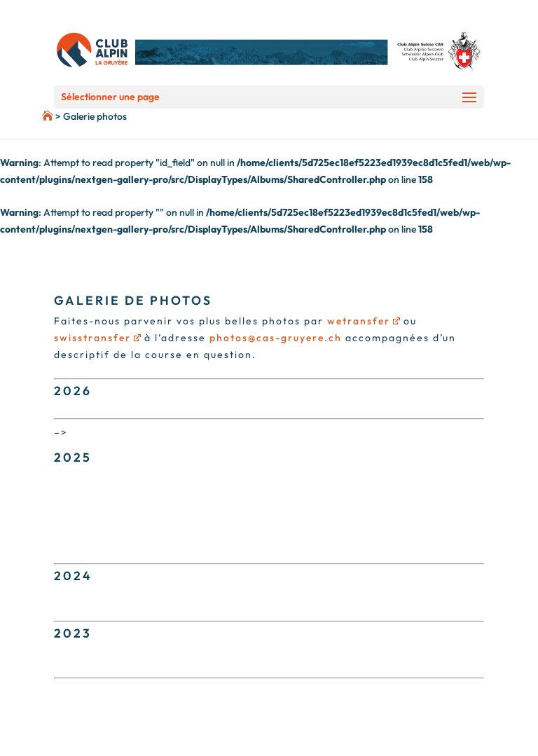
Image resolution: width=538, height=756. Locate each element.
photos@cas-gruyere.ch (276, 338)
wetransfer (364, 321)
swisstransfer (97, 338)
